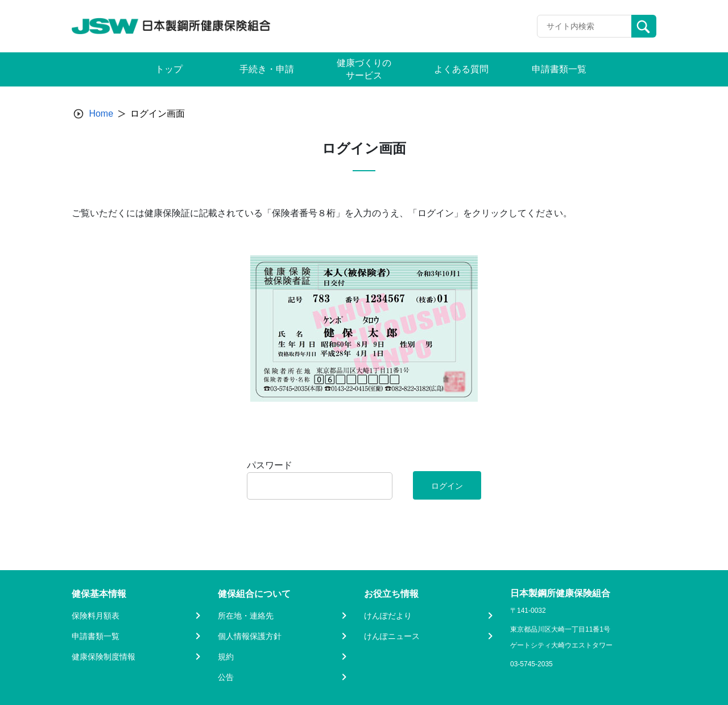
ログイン (447, 486)
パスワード (270, 465)
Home (101, 114)
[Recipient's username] (584, 26)
